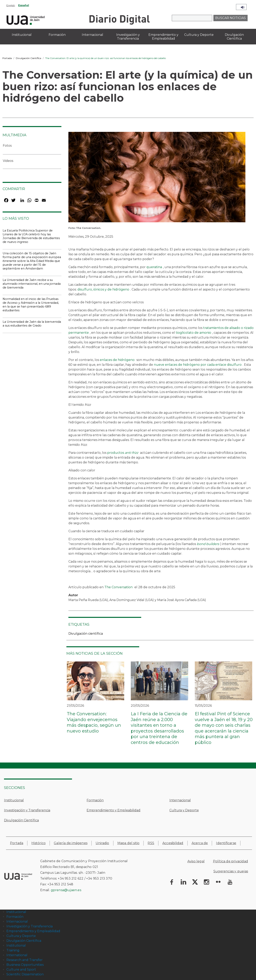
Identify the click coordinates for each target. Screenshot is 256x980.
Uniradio (102, 843)
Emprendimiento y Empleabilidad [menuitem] (163, 37)
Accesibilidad (173, 843)
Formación (95, 800)
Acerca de (200, 843)
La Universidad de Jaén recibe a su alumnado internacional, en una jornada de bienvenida (32, 284)
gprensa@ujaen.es (66, 890)
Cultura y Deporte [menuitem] (199, 35)
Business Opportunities (25, 965)
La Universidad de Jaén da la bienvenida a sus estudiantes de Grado (32, 324)
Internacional (180, 800)
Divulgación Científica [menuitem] (234, 37)
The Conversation (118, 587)
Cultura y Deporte (184, 810)
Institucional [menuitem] (22, 35)
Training (13, 950)
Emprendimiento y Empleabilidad (113, 810)
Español (24, 5)
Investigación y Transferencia (27, 810)
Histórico (38, 843)
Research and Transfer (24, 960)
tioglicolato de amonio (193, 333)
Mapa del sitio (128, 843)
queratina (154, 267)
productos (123, 453)
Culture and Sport (21, 969)
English (11, 5)
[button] (157, 178)
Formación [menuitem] (57, 35)
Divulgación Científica (28, 58)
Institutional (16, 945)
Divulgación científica (86, 634)
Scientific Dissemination (25, 974)
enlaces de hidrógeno (117, 360)
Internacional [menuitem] (92, 35)
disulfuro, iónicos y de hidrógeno (103, 289)
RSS (151, 843)
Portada (7, 58)
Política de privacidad (230, 861)
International (17, 955)
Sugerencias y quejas (231, 871)
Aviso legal (196, 861)
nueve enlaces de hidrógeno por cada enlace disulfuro (198, 365)
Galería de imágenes (71, 843)
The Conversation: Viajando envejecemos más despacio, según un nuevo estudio (94, 722)
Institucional (14, 800)
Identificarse (226, 843)
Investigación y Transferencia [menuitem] (128, 37)
